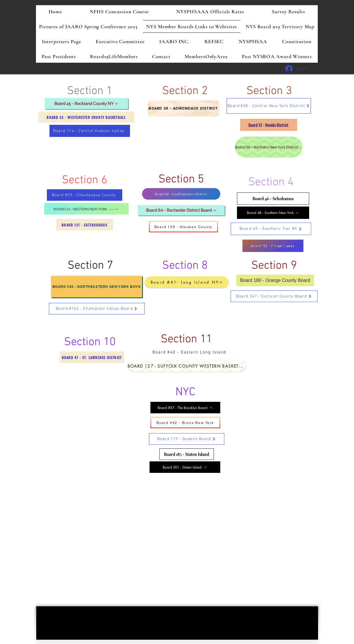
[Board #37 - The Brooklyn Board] (185, 408)
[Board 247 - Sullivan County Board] (274, 296)
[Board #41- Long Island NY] (187, 282)
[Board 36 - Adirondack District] (183, 108)
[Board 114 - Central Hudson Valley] (90, 131)
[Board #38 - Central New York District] (269, 106)
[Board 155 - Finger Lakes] (273, 246)
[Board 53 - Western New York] (86, 209)
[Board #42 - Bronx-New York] (185, 423)
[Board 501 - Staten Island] (185, 467)
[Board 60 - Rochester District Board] (181, 210)
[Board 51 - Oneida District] (269, 125)
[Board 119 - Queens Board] (187, 439)
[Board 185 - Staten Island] (187, 454)
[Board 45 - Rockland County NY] (86, 104)
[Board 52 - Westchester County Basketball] (86, 117)
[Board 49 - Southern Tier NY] (271, 229)
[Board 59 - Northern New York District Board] (269, 147)
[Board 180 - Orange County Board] (275, 280)
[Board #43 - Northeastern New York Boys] (96, 287)
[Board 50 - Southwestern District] (181, 194)
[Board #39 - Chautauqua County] (85, 195)
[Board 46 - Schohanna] (273, 199)
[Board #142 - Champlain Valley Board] (97, 309)
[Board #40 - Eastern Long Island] (190, 352)
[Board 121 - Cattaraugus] (85, 225)
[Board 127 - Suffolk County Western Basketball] (187, 366)
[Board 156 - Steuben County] (183, 227)
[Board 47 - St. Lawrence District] (92, 357)
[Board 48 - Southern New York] (273, 213)
